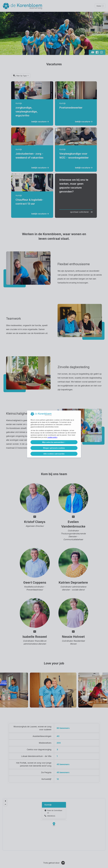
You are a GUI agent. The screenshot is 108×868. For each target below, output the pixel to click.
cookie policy (52, 437)
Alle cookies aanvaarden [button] (54, 454)
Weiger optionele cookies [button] (54, 448)
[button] (54, 442)
